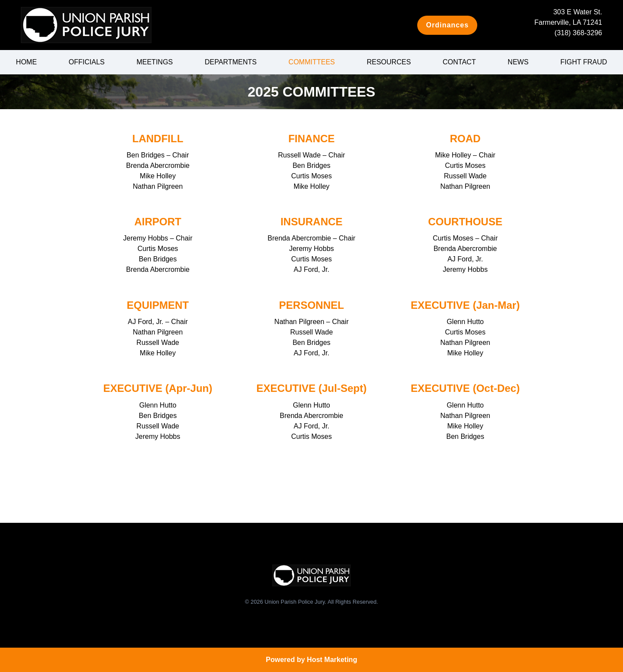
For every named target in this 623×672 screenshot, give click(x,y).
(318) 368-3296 (578, 33)
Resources (389, 62)
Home (27, 62)
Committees (312, 62)
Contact (459, 62)
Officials (87, 62)
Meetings (155, 62)
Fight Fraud (584, 62)
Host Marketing (332, 660)
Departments (230, 62)
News (518, 62)
